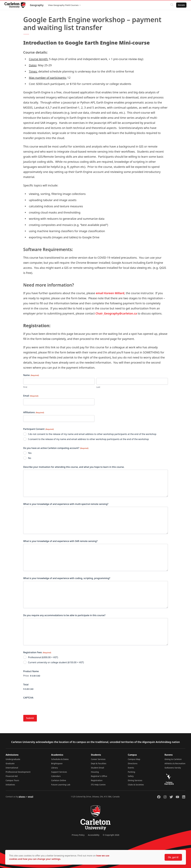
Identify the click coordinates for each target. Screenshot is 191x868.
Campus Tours (12, 780)
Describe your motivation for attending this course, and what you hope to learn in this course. (74, 467)
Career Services (98, 759)
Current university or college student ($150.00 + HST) (56, 662)
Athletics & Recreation (175, 763)
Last (98, 387)
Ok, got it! (173, 857)
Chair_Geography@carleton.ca (116, 313)
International (12, 768)
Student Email (97, 768)
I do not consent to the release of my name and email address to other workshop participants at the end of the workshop (92, 434)
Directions (133, 763)
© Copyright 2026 (111, 835)
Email (31, 396)
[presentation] (45, 706)
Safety (131, 776)
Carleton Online (59, 780)
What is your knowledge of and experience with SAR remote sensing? (60, 541)
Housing (95, 772)
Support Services (59, 772)
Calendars (56, 776)
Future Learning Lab (61, 785)
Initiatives (10, 785)
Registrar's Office (99, 776)
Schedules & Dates (60, 759)
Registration (97, 780)
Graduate (10, 763)
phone (22, 797)
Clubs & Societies (136, 785)
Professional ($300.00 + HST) (43, 657)
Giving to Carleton (173, 759)
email (30, 797)
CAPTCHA (28, 698)
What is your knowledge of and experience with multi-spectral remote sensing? (66, 504)
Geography (37, 5)
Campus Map (134, 759)
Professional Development (18, 772)
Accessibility (94, 835)
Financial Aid (12, 776)
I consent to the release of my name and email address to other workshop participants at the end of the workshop (89, 439)
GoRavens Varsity (173, 768)
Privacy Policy (78, 835)
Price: (26, 676)
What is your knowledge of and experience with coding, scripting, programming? (67, 578)
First (25, 387)
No (30, 458)
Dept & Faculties (99, 763)
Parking (131, 772)
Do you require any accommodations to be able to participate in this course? (64, 615)
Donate (181, 5)
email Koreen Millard (110, 293)
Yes (30, 453)
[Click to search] (172, 5)
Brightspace (57, 763)
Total (26, 685)
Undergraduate (13, 759)
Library (54, 768)
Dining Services (135, 780)
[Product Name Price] (44, 676)
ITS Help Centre (98, 785)
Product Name (31, 671)
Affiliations (34, 412)
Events (131, 768)
